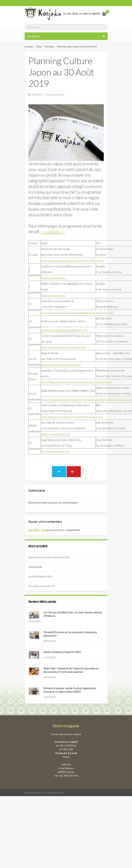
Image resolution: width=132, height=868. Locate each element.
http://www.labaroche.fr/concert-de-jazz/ (64, 347)
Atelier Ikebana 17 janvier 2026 (62, 652)
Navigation (34, 36)
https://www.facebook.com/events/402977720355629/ (72, 260)
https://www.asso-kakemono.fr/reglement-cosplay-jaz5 (72, 417)
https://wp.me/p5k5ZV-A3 (55, 434)
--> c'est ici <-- (52, 232)
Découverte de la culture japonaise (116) (49, 557)
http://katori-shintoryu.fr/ (56, 451)
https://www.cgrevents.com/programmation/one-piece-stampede (77, 313)
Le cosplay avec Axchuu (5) (42, 586)
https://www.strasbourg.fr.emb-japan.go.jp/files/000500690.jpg (76, 382)
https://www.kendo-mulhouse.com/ (61, 365)
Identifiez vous (37, 530)
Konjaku (29, 47)
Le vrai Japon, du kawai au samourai (82, 13)
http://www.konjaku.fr (53, 278)
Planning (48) (35, 567)
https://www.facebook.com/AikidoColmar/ (64, 330)
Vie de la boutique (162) (40, 576)
